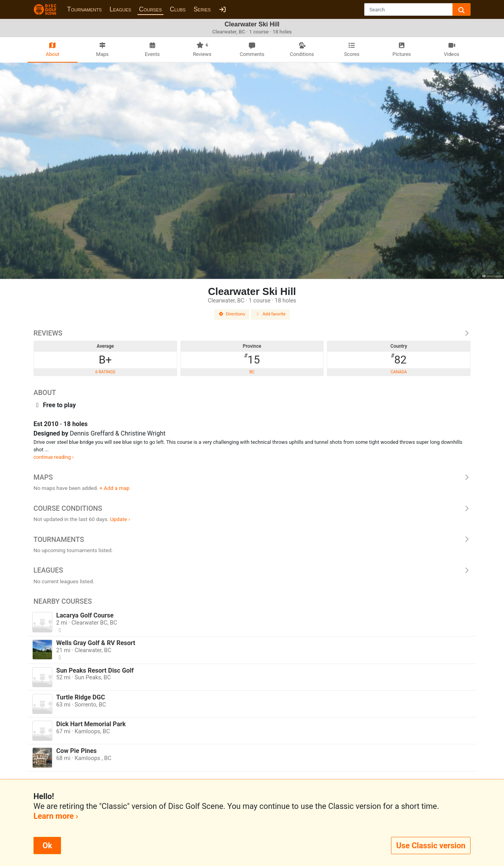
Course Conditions (252, 508)
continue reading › (54, 457)
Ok (47, 846)
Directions (232, 314)
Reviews (252, 333)
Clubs (178, 9)
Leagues (120, 9)
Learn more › (56, 816)
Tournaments (84, 9)
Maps (252, 477)
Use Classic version (431, 846)
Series (202, 9)
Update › (120, 519)
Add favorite (271, 314)
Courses (150, 9)
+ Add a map (115, 488)
